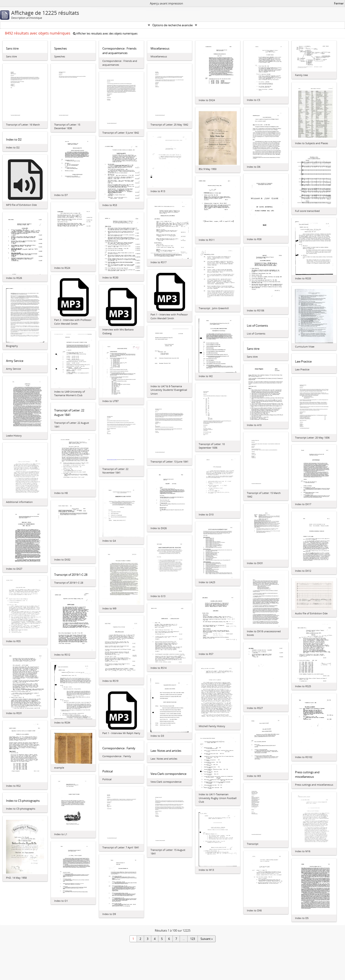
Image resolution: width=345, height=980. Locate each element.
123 (193, 939)
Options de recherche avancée (172, 25)
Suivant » (207, 939)
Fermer (339, 3)
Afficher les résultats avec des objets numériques (105, 34)
